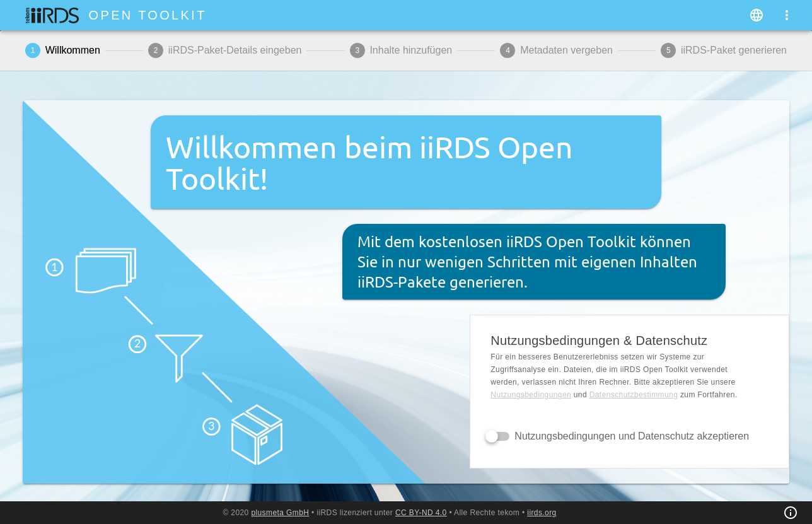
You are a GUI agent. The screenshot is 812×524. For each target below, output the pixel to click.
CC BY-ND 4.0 (421, 513)
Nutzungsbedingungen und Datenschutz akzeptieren (632, 436)
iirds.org (542, 513)
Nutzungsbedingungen (531, 395)
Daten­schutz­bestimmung (634, 395)
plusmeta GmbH (280, 513)
